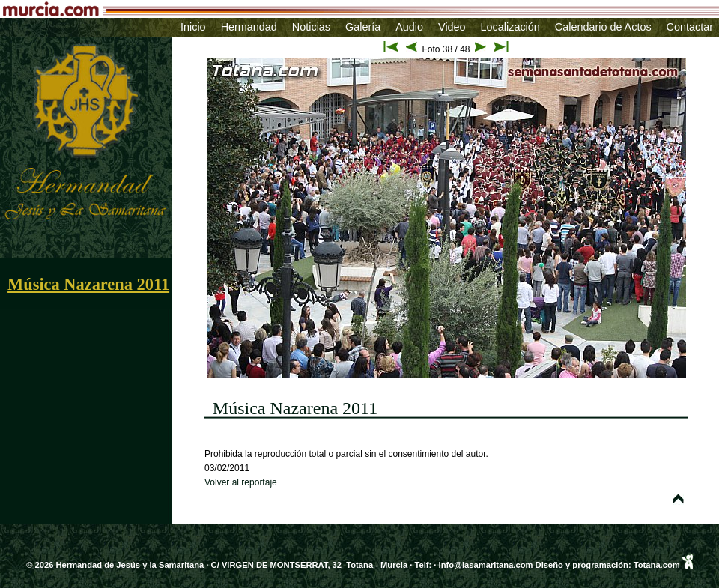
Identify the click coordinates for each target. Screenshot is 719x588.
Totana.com (657, 565)
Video (452, 27)
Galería (363, 27)
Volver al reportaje (241, 482)
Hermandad (249, 27)
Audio (409, 27)
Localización (510, 27)
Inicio (193, 27)
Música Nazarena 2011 (88, 284)
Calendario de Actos (603, 27)
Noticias (311, 27)
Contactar (690, 27)
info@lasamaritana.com (486, 565)
